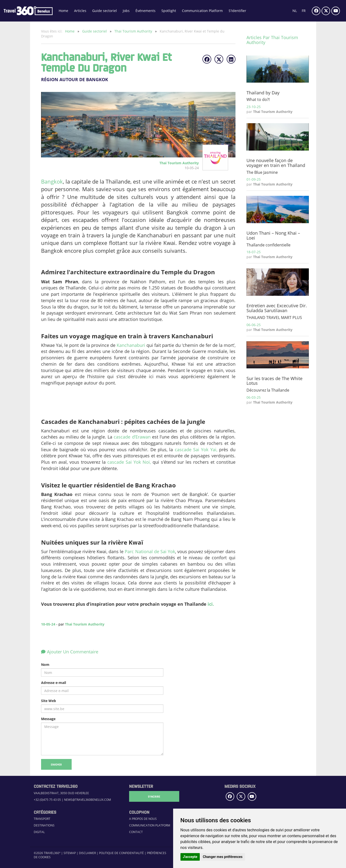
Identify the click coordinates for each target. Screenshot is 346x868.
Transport (42, 819)
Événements (145, 11)
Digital (39, 832)
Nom (45, 665)
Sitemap (70, 853)
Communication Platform (202, 11)
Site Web (49, 701)
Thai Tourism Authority (134, 31)
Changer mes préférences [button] (223, 857)
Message (48, 719)
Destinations (44, 825)
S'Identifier (237, 11)
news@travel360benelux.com (88, 800)
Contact (136, 832)
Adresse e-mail (54, 683)
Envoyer (56, 764)
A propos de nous (143, 819)
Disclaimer (87, 853)
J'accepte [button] (190, 857)
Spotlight (169, 11)
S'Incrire (154, 796)
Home (63, 11)
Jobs (126, 11)
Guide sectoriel (105, 11)
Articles (80, 11)
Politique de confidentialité (121, 853)
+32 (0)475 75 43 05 (47, 800)
